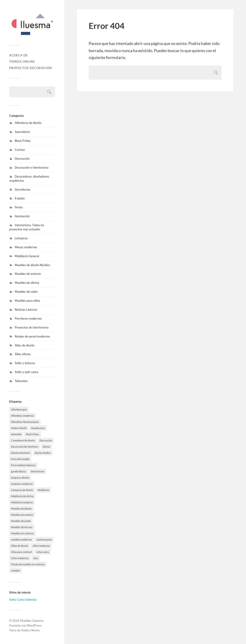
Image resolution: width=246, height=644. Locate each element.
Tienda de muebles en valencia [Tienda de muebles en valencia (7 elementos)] (28, 564)
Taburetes (21, 381)
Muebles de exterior (28, 274)
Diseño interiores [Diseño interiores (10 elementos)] (21, 453)
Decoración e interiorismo (32, 167)
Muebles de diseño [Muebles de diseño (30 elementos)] (21, 509)
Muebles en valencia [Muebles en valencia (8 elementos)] (22, 533)
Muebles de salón (26, 292)
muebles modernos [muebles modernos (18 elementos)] (21, 539)
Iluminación (22, 216)
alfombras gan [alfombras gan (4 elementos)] (19, 409)
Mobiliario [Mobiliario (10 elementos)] (43, 490)
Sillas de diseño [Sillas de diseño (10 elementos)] (20, 546)
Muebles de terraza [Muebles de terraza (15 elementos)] (22, 527)
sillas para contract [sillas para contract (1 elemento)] (21, 552)
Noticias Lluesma (26, 309)
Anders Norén (30, 630)
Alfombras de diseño (28, 123)
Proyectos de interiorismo (32, 327)
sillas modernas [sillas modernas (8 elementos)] (41, 546)
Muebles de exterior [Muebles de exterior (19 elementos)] (22, 515)
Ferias (19, 207)
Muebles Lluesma (32, 621)
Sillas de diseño (25, 345)
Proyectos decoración (31, 68)
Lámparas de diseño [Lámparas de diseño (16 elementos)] (22, 490)
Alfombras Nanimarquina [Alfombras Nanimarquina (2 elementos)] (25, 422)
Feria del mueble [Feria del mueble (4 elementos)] (20, 459)
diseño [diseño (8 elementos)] (46, 447)
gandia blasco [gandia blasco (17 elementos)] (19, 471)
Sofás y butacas (25, 363)
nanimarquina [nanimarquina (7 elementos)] (44, 539)
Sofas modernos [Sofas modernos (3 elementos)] (20, 558)
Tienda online (22, 61)
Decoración (22, 159)
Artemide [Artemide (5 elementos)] (16, 434)
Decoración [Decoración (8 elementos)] (46, 440)
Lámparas (21, 238)
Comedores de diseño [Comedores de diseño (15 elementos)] (23, 440)
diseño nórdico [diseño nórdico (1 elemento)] (43, 453)
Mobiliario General (27, 256)
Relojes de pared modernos (32, 336)
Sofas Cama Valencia (23, 599)
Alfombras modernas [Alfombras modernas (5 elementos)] (23, 416)
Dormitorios (23, 190)
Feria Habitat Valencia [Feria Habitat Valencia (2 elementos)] (23, 465)
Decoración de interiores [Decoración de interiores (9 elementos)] (25, 447)
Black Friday (23, 141)
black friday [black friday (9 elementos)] (33, 434)
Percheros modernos (28, 318)
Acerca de (18, 55)
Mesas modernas (26, 247)
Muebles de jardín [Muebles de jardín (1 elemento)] (21, 521)
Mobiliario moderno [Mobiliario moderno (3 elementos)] (22, 502)
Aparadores (22, 132)
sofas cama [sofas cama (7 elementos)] (43, 552)
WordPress (34, 625)
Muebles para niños (27, 301)
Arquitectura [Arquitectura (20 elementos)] (38, 428)
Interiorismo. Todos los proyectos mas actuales (27, 227)
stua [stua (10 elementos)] (36, 558)
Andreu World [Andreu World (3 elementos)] (19, 428)
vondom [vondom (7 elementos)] (16, 570)
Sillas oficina (23, 354)
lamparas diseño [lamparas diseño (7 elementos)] (20, 478)
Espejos (20, 198)
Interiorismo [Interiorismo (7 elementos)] (38, 471)
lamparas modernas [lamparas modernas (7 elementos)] (22, 484)
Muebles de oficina (27, 283)
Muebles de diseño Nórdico (32, 265)
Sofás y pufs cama (26, 372)
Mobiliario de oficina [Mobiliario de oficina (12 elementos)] (22, 496)
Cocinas (20, 150)
